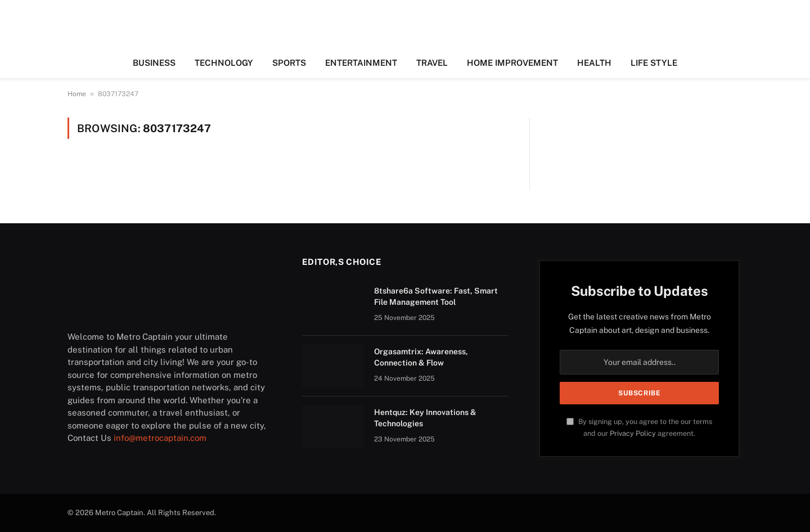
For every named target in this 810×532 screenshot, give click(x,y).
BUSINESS (154, 63)
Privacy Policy (633, 433)
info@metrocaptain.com (160, 438)
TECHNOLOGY (224, 63)
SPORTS (289, 63)
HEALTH (594, 63)
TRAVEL (432, 63)
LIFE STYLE (654, 63)
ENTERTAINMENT (361, 63)
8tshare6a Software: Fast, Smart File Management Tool (436, 296)
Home (77, 94)
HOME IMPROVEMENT (512, 63)
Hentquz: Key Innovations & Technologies (425, 418)
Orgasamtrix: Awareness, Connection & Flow (421, 357)
